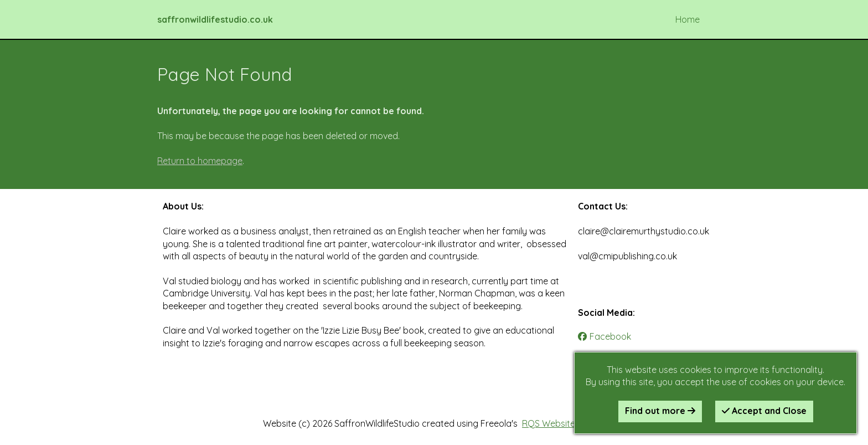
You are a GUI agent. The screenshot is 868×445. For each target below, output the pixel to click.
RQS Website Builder (564, 423)
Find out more (660, 411)
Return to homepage (200, 161)
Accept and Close (764, 411)
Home (688, 19)
